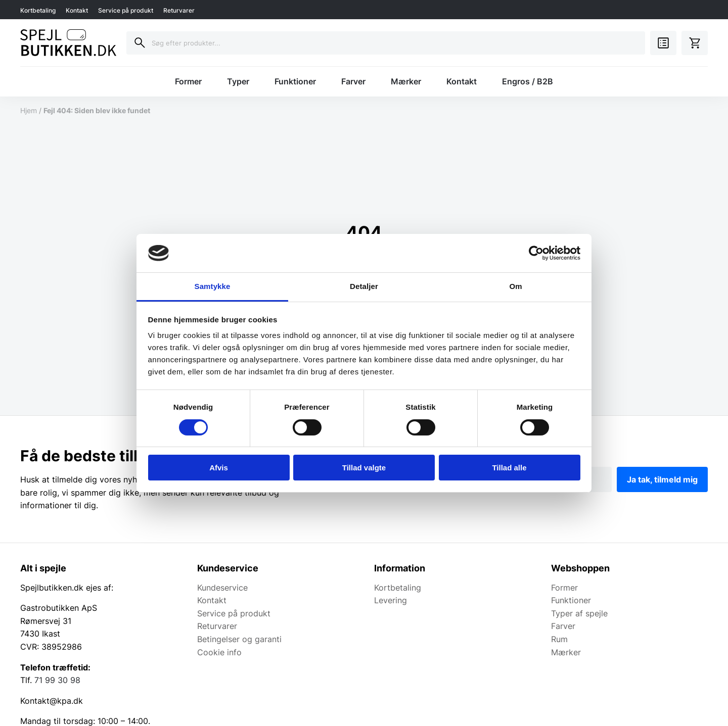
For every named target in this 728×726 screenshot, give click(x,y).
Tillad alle (509, 468)
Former (188, 81)
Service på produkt (126, 10)
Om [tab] (515, 286)
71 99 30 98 (57, 680)
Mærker (406, 81)
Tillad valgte (364, 468)
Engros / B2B (528, 81)
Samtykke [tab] (213, 286)
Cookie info (219, 652)
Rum (559, 639)
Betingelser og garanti (239, 639)
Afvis (219, 468)
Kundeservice (222, 588)
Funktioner (295, 81)
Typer (238, 81)
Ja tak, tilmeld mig (662, 479)
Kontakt (77, 10)
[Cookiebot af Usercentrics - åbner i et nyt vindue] (536, 253)
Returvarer (179, 10)
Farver (353, 81)
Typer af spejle (579, 613)
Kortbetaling (38, 10)
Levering (391, 600)
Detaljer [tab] (364, 286)
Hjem (29, 110)
